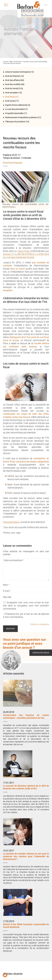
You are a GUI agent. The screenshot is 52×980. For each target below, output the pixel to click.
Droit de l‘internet (13, 76)
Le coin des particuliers (15, 109)
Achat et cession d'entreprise (18, 72)
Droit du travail (12, 88)
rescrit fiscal (24, 251)
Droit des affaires (13, 80)
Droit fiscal (18, 62)
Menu (6, 5)
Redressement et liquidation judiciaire (21, 117)
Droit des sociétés (13, 84)
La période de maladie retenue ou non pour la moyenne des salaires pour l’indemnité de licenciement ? (26, 856)
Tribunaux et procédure (15, 122)
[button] (5, 975)
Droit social (10, 101)
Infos (46, 5)
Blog (11, 62)
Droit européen (12, 93)
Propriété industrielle (14, 113)
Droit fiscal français (13, 163)
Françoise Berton (11, 522)
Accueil (5, 62)
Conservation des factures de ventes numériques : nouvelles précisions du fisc (26, 717)
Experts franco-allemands (16, 105)
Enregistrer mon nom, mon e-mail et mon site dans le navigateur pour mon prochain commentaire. (26, 606)
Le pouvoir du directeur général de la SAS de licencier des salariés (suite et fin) (26, 787)
